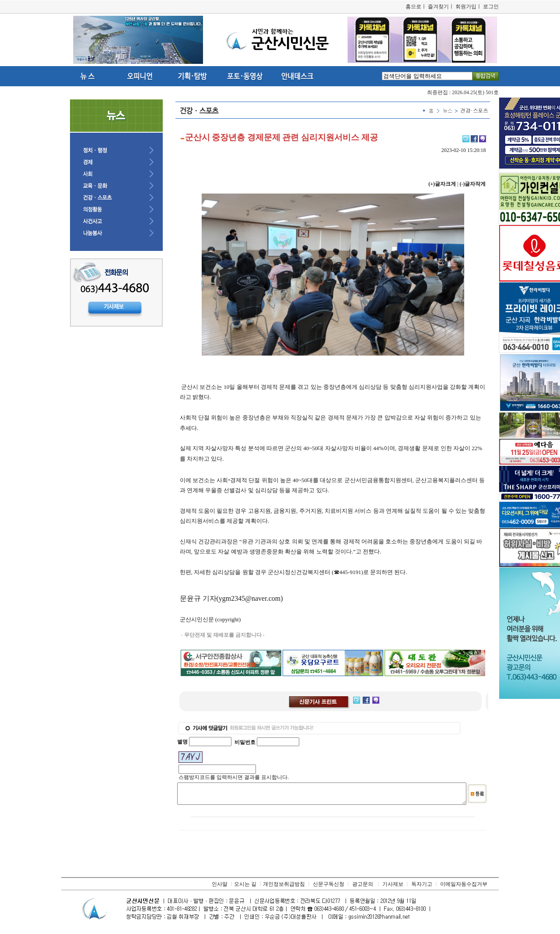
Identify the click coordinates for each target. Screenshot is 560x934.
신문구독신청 (329, 888)
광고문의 (363, 888)
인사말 (220, 888)
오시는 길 (245, 888)
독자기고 (422, 888)
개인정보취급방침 (284, 888)
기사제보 (393, 888)
